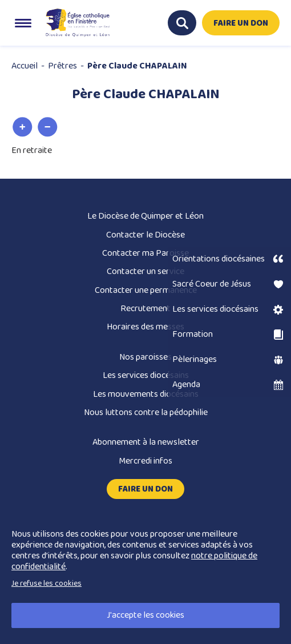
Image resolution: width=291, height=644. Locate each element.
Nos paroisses (145, 357)
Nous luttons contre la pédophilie (146, 412)
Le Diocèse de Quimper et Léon (145, 216)
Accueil (25, 66)
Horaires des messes (145, 327)
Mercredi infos (145, 461)
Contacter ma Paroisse (145, 253)
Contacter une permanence (146, 290)
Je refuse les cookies (47, 583)
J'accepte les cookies (145, 615)
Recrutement (145, 309)
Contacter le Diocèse (145, 235)
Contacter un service (145, 271)
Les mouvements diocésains (146, 394)
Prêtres (62, 66)
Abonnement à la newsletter (146, 442)
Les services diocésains (146, 375)
